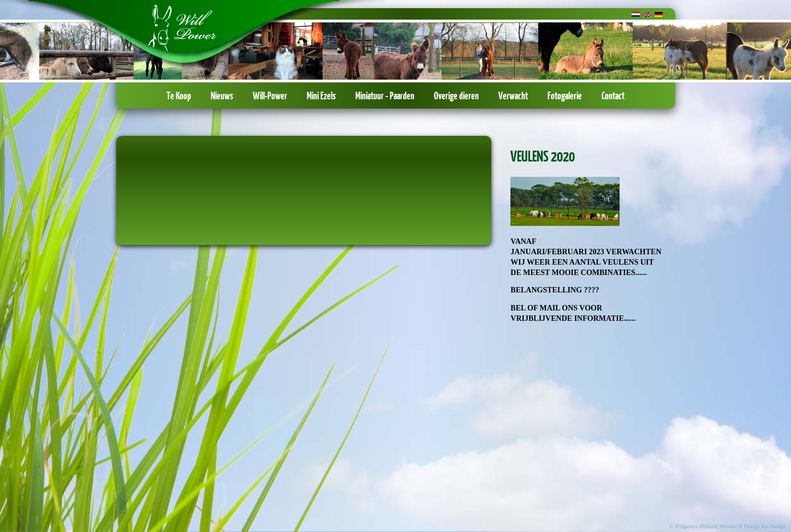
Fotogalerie (565, 95)
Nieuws (222, 95)
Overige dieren (456, 95)
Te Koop (179, 95)
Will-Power (270, 95)
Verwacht (513, 95)
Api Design (773, 526)
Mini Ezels (321, 95)
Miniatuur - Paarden (385, 95)
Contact (613, 95)
